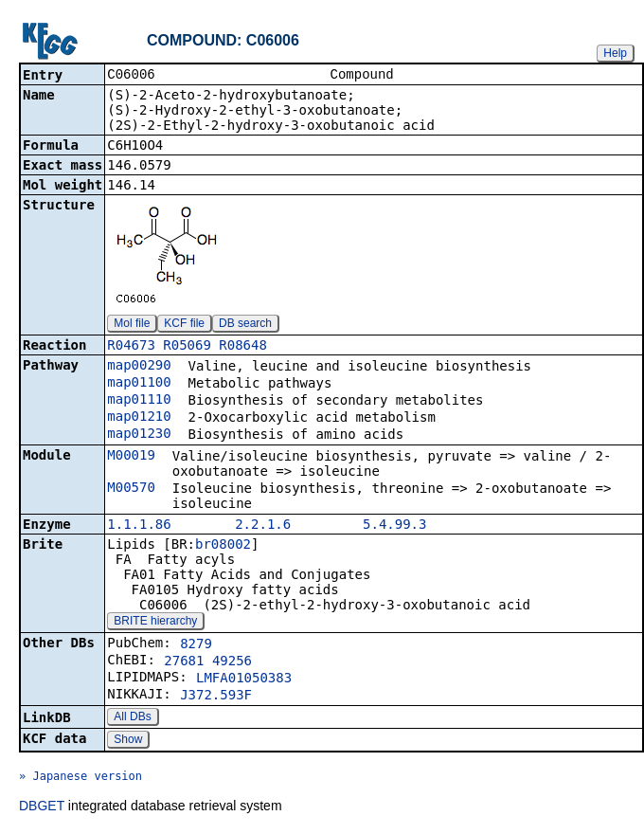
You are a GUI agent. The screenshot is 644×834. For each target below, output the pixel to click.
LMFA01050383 (244, 680)
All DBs (132, 718)
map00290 (139, 367)
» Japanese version (80, 778)
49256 (232, 662)
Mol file (132, 325)
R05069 (187, 347)
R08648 (243, 347)
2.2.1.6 (263, 526)
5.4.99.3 (394, 526)
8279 (196, 645)
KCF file (184, 325)
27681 (184, 662)
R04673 (131, 347)
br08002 (223, 546)
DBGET (42, 807)
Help (615, 53)
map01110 (139, 401)
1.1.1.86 (139, 526)
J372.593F (216, 697)
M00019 (131, 457)
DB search (245, 325)
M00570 (131, 489)
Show (128, 741)
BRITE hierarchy (155, 623)
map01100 (139, 384)
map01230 (139, 435)
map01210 (139, 418)
